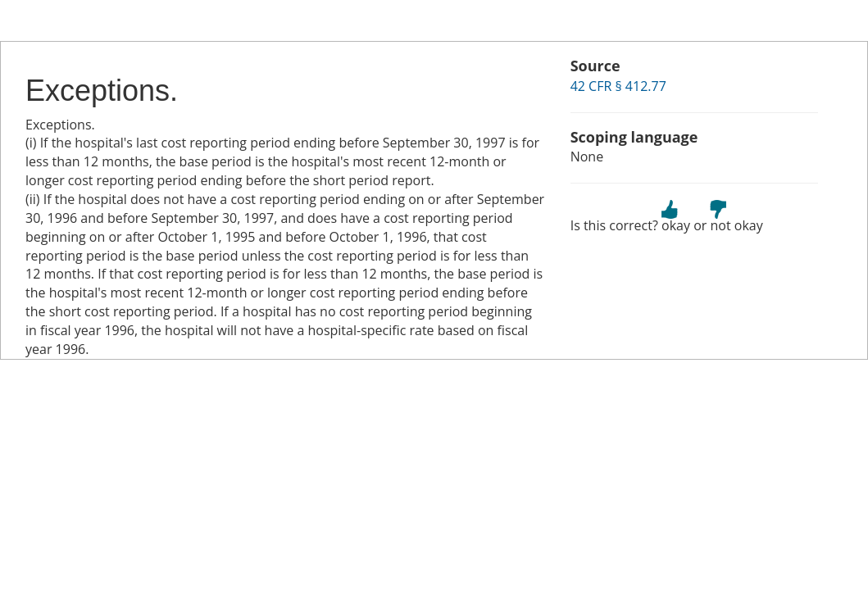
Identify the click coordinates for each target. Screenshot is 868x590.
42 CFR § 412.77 (618, 86)
